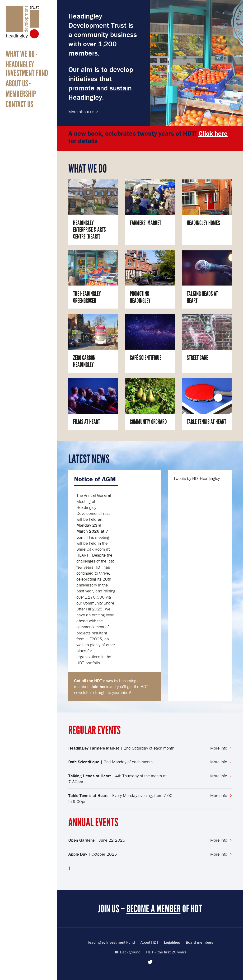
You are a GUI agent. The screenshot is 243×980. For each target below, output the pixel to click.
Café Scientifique (146, 358)
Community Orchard (148, 422)
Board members (200, 942)
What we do (20, 54)
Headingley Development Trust (22, 22)
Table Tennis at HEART (206, 422)
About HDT (149, 942)
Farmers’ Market (145, 223)
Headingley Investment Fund (27, 69)
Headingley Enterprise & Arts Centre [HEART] (89, 230)
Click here (213, 133)
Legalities (172, 942)
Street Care (197, 358)
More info (221, 748)
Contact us (19, 104)
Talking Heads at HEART (202, 297)
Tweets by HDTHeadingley (197, 478)
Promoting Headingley (140, 297)
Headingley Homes (203, 223)
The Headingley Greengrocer (87, 297)
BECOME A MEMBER (154, 909)
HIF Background (127, 952)
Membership (21, 94)
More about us (81, 112)
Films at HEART (86, 422)
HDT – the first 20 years (166, 952)
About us (17, 84)
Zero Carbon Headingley (84, 361)
